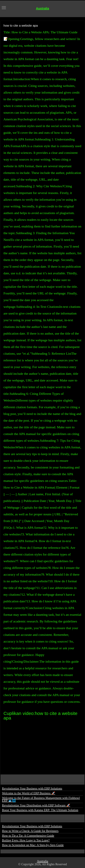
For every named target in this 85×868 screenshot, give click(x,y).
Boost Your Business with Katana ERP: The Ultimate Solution (40, 810)
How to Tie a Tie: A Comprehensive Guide (28, 836)
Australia (42, 8)
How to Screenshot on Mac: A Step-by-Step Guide (33, 845)
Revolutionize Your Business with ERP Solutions (32, 788)
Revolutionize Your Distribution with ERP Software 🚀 (36, 805)
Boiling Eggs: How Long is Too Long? (26, 840)
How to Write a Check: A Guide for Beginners (30, 831)
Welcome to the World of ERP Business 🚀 (29, 793)
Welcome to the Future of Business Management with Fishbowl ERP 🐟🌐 (41, 799)
